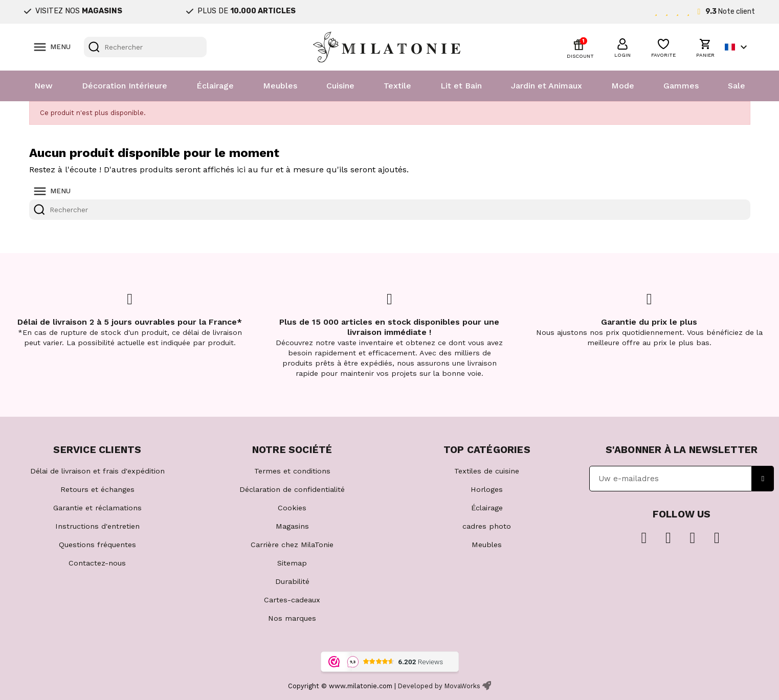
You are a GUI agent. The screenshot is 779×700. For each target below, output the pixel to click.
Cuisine (340, 86)
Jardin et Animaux (547, 86)
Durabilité (292, 581)
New (43, 86)
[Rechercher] (145, 47)
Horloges (487, 489)
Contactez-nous (97, 563)
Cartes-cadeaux (292, 600)
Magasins (292, 526)
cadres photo (487, 526)
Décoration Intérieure (125, 86)
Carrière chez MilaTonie (292, 545)
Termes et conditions (292, 471)
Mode (623, 86)
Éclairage (215, 86)
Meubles (280, 86)
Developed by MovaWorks (439, 686)
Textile (397, 86)
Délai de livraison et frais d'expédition (97, 471)
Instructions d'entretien (97, 526)
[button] (622, 47)
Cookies (292, 508)
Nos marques (292, 618)
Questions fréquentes (97, 545)
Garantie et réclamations (97, 508)
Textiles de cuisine (487, 471)
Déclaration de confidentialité (292, 489)
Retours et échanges (97, 489)
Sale (737, 86)
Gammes (681, 86)
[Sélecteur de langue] (737, 47)
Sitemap (292, 563)
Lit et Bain (461, 86)
